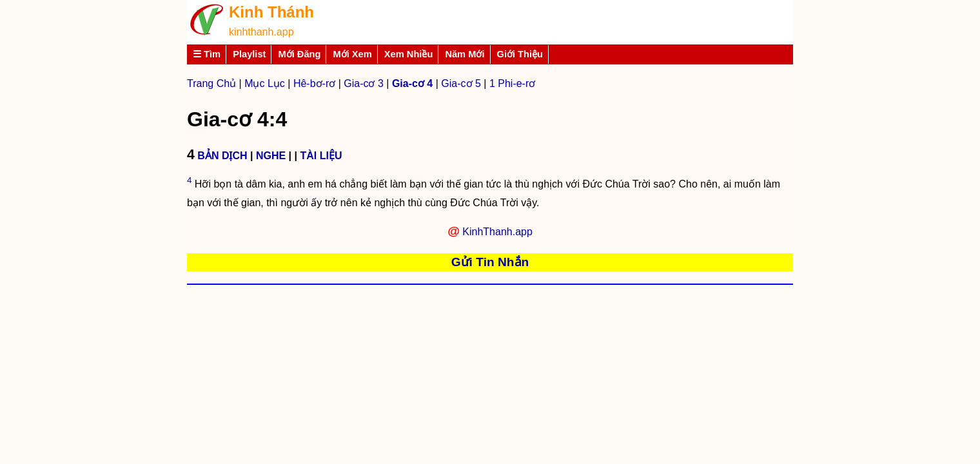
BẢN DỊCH (222, 156)
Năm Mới (465, 54)
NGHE (271, 156)
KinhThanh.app (497, 232)
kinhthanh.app (261, 32)
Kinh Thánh (271, 12)
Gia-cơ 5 (461, 83)
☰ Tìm (207, 54)
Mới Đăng (299, 54)
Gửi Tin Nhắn (490, 262)
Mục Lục (265, 83)
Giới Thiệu (520, 54)
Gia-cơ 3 (364, 83)
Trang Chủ (211, 83)
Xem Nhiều (409, 54)
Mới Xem (352, 54)
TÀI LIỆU (321, 156)
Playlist (249, 54)
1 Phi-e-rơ (512, 83)
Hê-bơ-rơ (314, 83)
